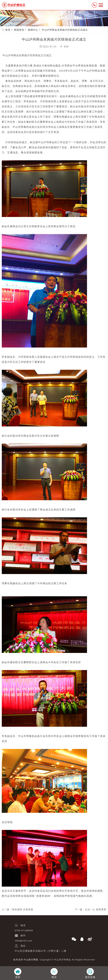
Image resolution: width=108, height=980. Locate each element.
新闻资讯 (19, 30)
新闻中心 (33, 30)
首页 (8, 30)
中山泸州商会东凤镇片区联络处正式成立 (65, 30)
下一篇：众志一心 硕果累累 (91, 909)
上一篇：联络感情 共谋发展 (17, 909)
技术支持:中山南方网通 (26, 960)
